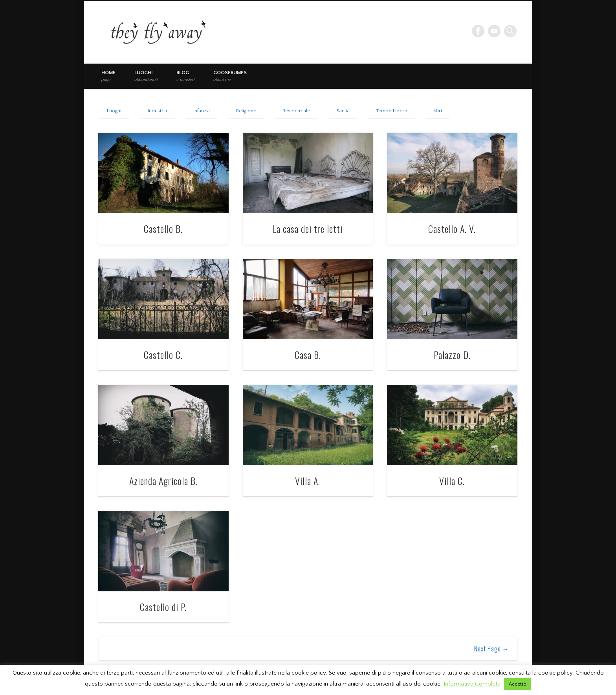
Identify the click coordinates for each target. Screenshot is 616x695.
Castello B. (163, 229)
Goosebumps (230, 76)
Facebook (478, 31)
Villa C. (452, 481)
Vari (438, 111)
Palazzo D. (452, 355)
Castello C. (163, 355)
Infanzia (202, 111)
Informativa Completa (472, 684)
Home (108, 76)
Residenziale (296, 111)
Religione (246, 111)
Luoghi (146, 76)
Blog (185, 76)
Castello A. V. (452, 229)
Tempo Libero (392, 111)
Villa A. (308, 481)
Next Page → (492, 649)
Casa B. (308, 355)
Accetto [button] (518, 684)
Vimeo (494, 31)
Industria (157, 111)
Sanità (343, 111)
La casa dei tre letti (308, 229)
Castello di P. (163, 607)
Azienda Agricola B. (163, 481)
